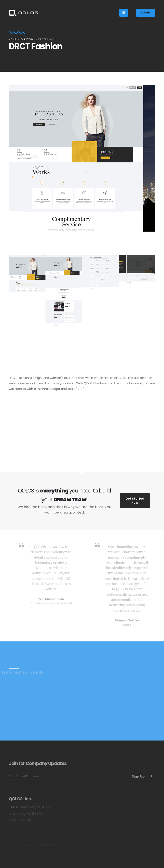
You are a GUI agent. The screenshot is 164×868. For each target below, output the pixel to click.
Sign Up (138, 776)
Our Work (27, 39)
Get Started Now (135, 501)
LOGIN (146, 13)
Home (12, 39)
